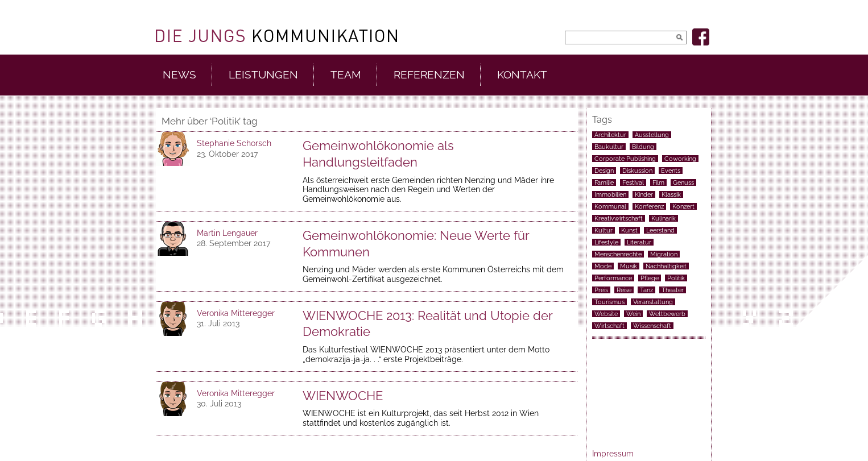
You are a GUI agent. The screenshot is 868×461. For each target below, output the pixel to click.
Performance (613, 278)
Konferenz (649, 206)
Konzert (683, 206)
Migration (664, 254)
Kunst (629, 230)
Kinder (644, 194)
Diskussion (637, 171)
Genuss (683, 182)
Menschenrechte (618, 254)
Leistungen (263, 75)
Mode (603, 266)
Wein (633, 314)
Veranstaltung (653, 302)
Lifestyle (606, 242)
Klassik (671, 194)
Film (658, 182)
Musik (629, 266)
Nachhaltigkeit (666, 266)
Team (346, 75)
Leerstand (660, 230)
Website (606, 314)
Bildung (643, 147)
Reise (624, 290)
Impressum (613, 454)
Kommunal (610, 206)
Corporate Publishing (625, 159)
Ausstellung (652, 135)
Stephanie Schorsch (234, 143)
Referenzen (429, 75)
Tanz (646, 290)
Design (604, 171)
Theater (673, 290)
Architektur (610, 135)
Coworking (680, 159)
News (179, 75)
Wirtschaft (609, 326)
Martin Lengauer (227, 233)
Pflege (650, 278)
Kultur (604, 230)
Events (671, 171)
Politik (676, 278)
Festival (633, 182)
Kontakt (522, 75)
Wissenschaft (652, 326)
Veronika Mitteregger (236, 313)
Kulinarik (664, 218)
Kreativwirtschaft (619, 218)
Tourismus (609, 302)
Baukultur (609, 147)
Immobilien (610, 194)
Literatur (639, 242)
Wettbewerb (667, 314)
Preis (601, 290)
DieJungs (276, 36)
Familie (604, 182)
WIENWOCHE (343, 396)
